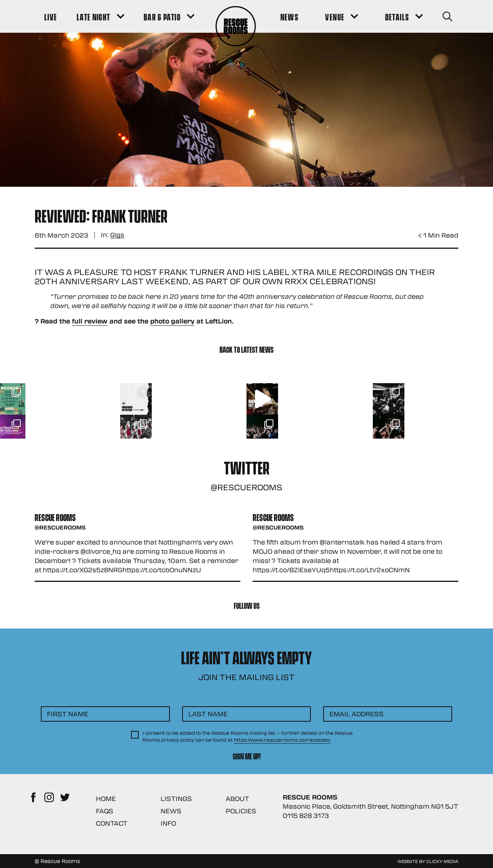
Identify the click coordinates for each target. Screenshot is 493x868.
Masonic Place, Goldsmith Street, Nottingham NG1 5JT (371, 806)
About (237, 798)
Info (168, 823)
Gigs (117, 235)
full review (90, 321)
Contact (112, 823)
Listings (176, 798)
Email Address (356, 714)
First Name (68, 714)
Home (106, 798)
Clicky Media (442, 861)
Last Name (208, 714)
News (171, 811)
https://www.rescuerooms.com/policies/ (282, 740)
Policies (241, 811)
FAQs (105, 811)
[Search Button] (447, 16)
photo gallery (172, 321)
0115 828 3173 (306, 815)
